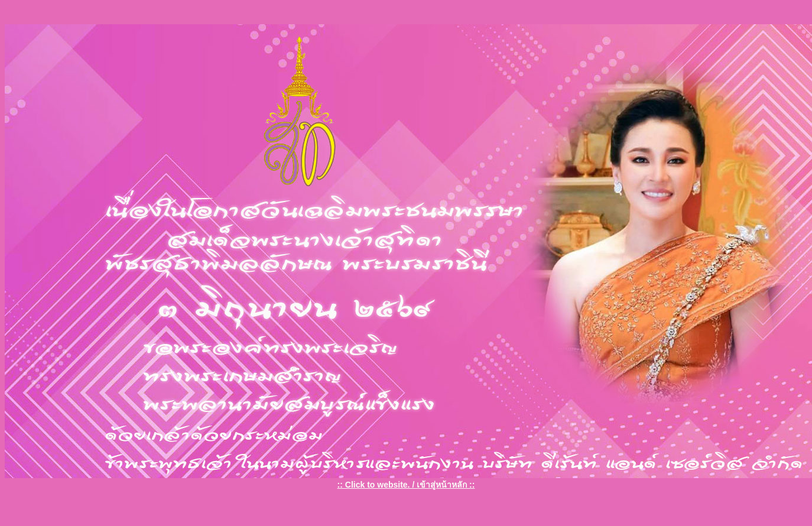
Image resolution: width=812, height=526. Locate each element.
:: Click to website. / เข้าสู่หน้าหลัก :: (406, 485)
